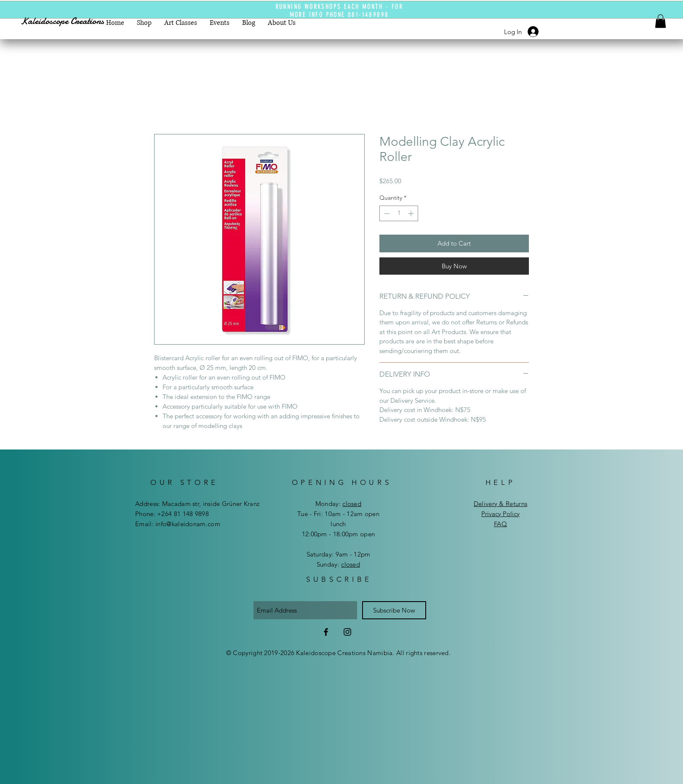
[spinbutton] (399, 213)
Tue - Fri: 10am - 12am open (338, 514)
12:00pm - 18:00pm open (339, 534)
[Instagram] (347, 632)
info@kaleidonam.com (188, 524)
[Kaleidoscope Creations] (70, 21)
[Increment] (412, 213)
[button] (660, 21)
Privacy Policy (500, 514)
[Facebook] (326, 632)
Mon (322, 504)
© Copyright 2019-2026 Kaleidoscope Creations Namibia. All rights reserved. (338, 653)
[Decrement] (386, 213)
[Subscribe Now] (394, 610)
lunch (338, 524)
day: (345, 504)
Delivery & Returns (500, 504)
